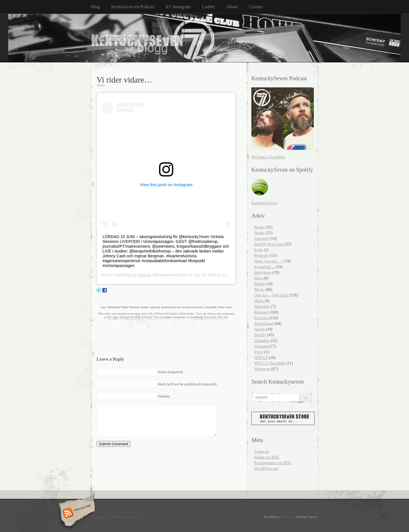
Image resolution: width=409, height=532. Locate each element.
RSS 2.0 (140, 317)
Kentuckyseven (122, 38)
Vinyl (259, 352)
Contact (256, 7)
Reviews (261, 318)
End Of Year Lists (269, 244)
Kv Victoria (142, 275)
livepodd (211, 307)
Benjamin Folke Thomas (123, 307)
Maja (258, 278)
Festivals (261, 255)
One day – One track (271, 295)
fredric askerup (150, 307)
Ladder (208, 7)
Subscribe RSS (76, 514)
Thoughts (262, 340)
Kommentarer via (273, 463)
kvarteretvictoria (193, 307)
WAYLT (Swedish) (270, 363)
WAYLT (261, 358)
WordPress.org (266, 468)
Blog (95, 7)
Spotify (260, 335)
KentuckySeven (264, 203)
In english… (264, 267)
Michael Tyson (306, 517)
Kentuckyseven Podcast (133, 7)
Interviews (263, 272)
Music (259, 289)
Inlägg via (267, 457)
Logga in (262, 451)
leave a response (175, 317)
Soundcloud (264, 323)
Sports (259, 329)
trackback (196, 317)
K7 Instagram (178, 7)
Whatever (262, 369)
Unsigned (262, 346)
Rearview (262, 306)
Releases (261, 312)
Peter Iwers (225, 307)
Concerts (261, 238)
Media (259, 284)
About (232, 7)
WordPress (271, 517)
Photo (259, 301)
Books (259, 227)
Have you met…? (269, 261)
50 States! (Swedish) (268, 157)
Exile (258, 250)
